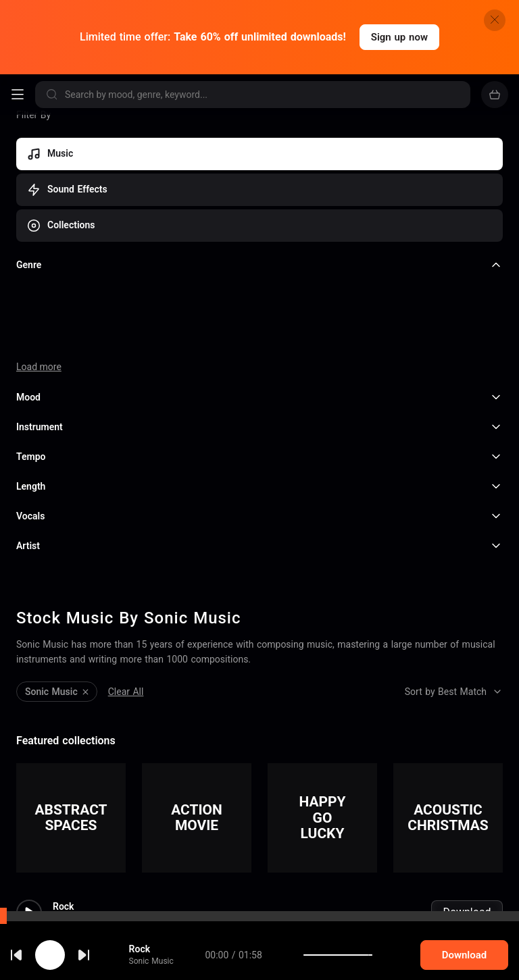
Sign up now (399, 37)
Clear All (126, 604)
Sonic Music (75, 831)
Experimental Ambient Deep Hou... (126, 866)
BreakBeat (75, 960)
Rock (64, 819)
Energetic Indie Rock (97, 913)
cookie (59, 944)
